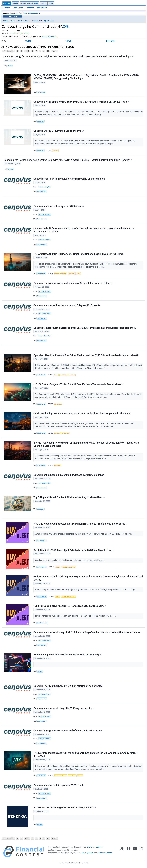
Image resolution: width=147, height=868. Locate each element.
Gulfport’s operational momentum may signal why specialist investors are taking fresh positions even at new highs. (86, 590)
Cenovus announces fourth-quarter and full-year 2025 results (67, 305)
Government (71, 375)
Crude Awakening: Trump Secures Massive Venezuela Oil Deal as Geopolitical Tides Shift (82, 414)
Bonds (56, 375)
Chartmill (10, 66)
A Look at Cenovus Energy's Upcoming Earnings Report (65, 808)
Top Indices (36, 21)
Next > (54, 51)
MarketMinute (41, 274)
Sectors (44, 3)
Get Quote (12, 16)
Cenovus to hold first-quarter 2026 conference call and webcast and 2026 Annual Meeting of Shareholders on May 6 (84, 230)
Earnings (55, 150)
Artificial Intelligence (60, 274)
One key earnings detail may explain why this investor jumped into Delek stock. (70, 560)
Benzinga (40, 671)
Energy (78, 274)
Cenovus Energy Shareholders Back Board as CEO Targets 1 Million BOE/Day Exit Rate (81, 102)
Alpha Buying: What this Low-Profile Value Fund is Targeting (67, 655)
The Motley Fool (42, 541)
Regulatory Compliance (68, 567)
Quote (28, 41)
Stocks (15, 3)
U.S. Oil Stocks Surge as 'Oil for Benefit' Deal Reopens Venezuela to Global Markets (79, 384)
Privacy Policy (88, 853)
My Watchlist (23, 21)
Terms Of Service (105, 853)
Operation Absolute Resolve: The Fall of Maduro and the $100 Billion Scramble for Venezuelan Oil (86, 355)
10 (48, 51)
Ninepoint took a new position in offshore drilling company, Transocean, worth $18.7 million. (76, 616)
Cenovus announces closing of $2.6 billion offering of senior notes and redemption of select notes (87, 632)
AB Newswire (41, 92)
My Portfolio (49, 21)
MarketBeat (41, 121)
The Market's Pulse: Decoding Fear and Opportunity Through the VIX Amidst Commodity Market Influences (85, 755)
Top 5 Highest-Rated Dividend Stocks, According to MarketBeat (69, 497)
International (42, 8)
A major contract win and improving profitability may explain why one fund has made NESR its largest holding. (84, 534)
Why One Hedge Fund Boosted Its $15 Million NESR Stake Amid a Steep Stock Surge (80, 524)
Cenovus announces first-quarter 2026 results (58, 206)
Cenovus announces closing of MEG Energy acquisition (63, 708)
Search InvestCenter (31, 13)
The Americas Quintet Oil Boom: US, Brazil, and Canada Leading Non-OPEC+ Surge (78, 254)
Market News (18, 8)
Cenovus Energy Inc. (44, 187)
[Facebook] (128, 851)
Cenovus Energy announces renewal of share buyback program (68, 731)
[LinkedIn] (135, 851)
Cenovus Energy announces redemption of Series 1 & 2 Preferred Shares (73, 283)
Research (110, 41)
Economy (71, 274)
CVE (66, 26)
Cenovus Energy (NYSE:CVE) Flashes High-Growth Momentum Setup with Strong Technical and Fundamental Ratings (68, 56)
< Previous (7, 51)
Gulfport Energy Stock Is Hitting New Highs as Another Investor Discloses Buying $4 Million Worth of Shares (88, 578)
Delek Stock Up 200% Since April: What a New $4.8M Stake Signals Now (74, 550)
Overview (6, 8)
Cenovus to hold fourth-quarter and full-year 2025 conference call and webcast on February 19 (85, 328)
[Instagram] (141, 851)
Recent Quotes (9, 21)
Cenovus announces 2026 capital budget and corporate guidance (69, 475)
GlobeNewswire (42, 192)
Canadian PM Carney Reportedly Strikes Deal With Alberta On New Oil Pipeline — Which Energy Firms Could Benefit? (68, 160)
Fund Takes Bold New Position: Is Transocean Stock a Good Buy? (70, 606)
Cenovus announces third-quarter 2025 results (59, 785)
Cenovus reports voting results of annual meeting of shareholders (69, 179)
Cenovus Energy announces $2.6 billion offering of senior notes (68, 686)
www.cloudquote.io (94, 847)
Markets (7, 3)
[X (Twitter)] (122, 851)
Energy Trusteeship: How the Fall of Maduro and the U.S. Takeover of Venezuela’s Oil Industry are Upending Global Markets (86, 444)
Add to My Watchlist (54, 37)
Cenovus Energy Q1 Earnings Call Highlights (59, 131)
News (68, 41)
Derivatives (72, 776)
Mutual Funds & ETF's (29, 3)
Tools (51, 3)
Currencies (30, 8)
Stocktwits (10, 169)
